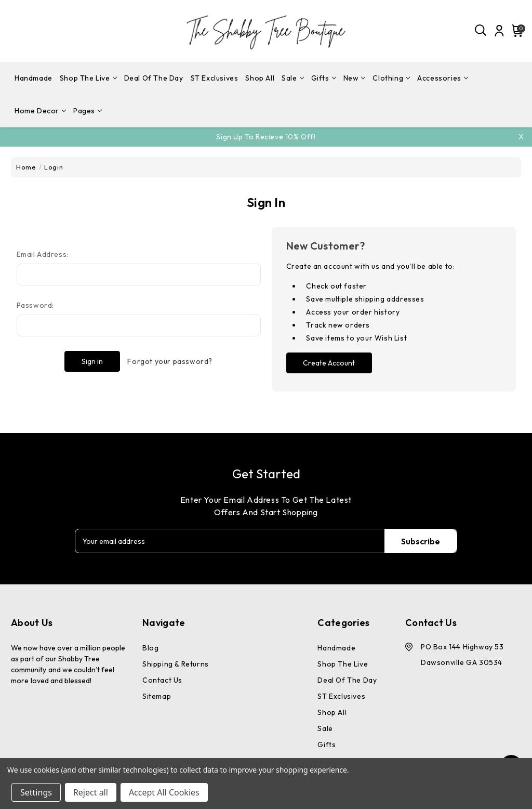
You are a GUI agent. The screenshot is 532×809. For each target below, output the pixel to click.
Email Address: (43, 254)
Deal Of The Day (154, 78)
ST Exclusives (215, 78)
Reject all (91, 792)
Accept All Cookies (164, 792)
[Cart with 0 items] (516, 31)
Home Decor (40, 111)
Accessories (443, 78)
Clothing (391, 78)
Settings (36, 792)
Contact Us (162, 680)
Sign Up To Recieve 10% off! (266, 137)
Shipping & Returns (176, 664)
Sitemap (157, 696)
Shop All (260, 78)
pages (88, 111)
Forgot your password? (170, 361)
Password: (35, 305)
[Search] (481, 31)
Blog (150, 648)
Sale (292, 78)
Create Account (329, 363)
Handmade (34, 78)
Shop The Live (88, 78)
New (355, 78)
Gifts (324, 78)
